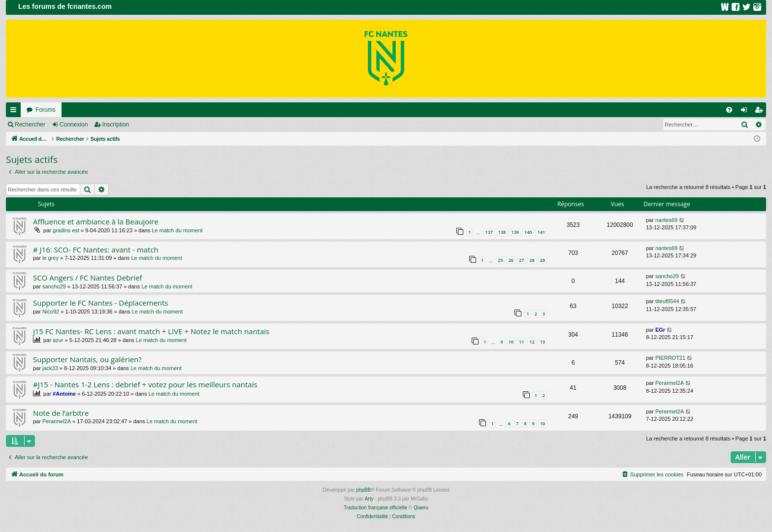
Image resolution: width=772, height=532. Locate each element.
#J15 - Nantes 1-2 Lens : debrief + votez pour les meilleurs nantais (145, 384)
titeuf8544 (667, 301)
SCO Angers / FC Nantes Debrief (88, 278)
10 (511, 342)
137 (489, 232)
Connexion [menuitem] (746, 112)
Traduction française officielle (375, 508)
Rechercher (30, 125)
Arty (369, 499)
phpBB (363, 490)
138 (502, 232)
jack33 (50, 368)
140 (528, 232)
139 (515, 232)
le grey (50, 258)
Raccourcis (15, 112)
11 (521, 342)
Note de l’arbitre (61, 413)
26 (511, 260)
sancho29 (54, 286)
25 (500, 260)
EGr (660, 330)
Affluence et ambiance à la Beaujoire (96, 221)
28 (532, 260)
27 (521, 260)
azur (58, 340)
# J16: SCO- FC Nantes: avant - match (96, 250)
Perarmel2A (670, 383)
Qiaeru (421, 508)
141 (541, 232)
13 (543, 342)
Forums (46, 110)
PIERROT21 (670, 358)
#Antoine (64, 394)
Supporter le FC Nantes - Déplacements (101, 303)
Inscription (116, 125)
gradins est (66, 230)
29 (543, 260)
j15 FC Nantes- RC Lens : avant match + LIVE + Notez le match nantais (151, 331)
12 (532, 342)
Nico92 (51, 312)
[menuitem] (729, 110)
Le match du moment (177, 230)
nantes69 (666, 220)
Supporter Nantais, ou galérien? (87, 359)
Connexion (74, 125)
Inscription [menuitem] (761, 112)
